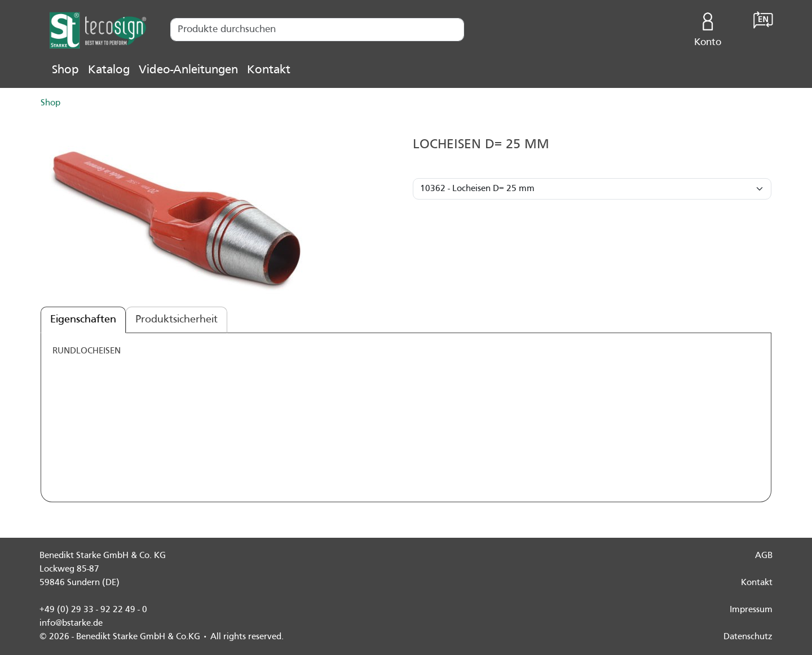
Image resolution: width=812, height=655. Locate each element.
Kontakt (269, 70)
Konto (708, 27)
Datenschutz (748, 637)
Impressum (751, 610)
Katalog (109, 70)
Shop (65, 70)
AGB (764, 556)
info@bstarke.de (71, 623)
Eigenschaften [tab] (83, 320)
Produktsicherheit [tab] (176, 320)
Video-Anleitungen (188, 70)
